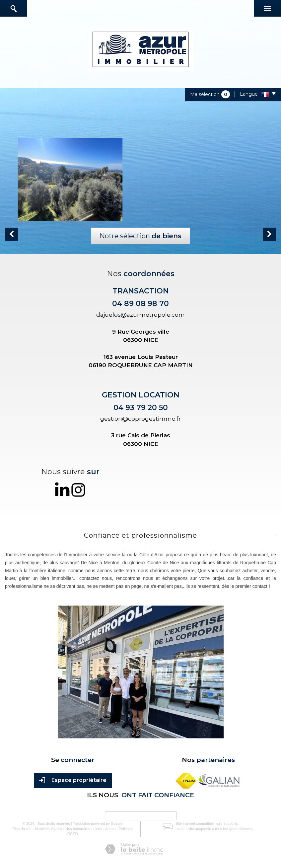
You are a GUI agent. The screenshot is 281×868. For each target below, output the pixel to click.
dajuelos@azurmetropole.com (140, 315)
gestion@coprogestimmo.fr (140, 419)
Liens (98, 829)
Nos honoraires (78, 829)
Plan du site (22, 829)
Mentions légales (49, 829)
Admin (110, 829)
